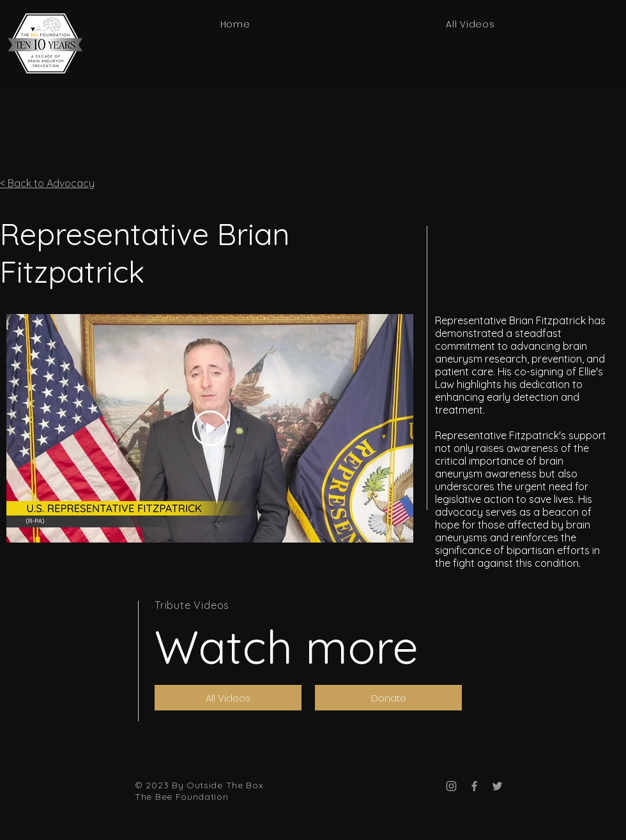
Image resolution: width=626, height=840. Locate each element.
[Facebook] (474, 786)
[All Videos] (228, 698)
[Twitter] (497, 786)
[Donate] (388, 698)
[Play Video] (210, 428)
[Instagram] (451, 786)
